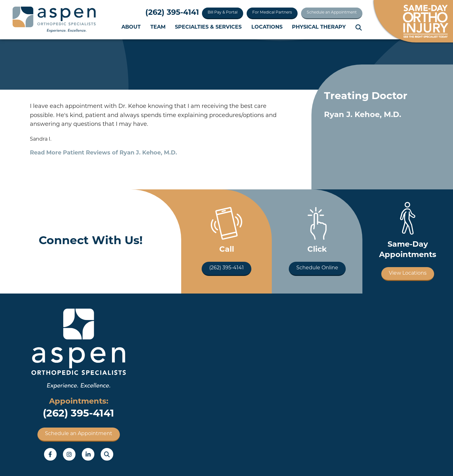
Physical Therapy (319, 27)
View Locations (408, 273)
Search (359, 28)
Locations (267, 27)
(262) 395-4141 (172, 13)
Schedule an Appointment (332, 13)
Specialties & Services (208, 27)
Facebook (50, 454)
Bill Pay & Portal (223, 13)
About (131, 27)
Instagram (69, 454)
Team (158, 27)
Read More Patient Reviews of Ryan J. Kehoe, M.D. (103, 153)
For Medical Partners (272, 13)
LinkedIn (88, 454)
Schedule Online (317, 268)
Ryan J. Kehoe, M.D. (363, 115)
